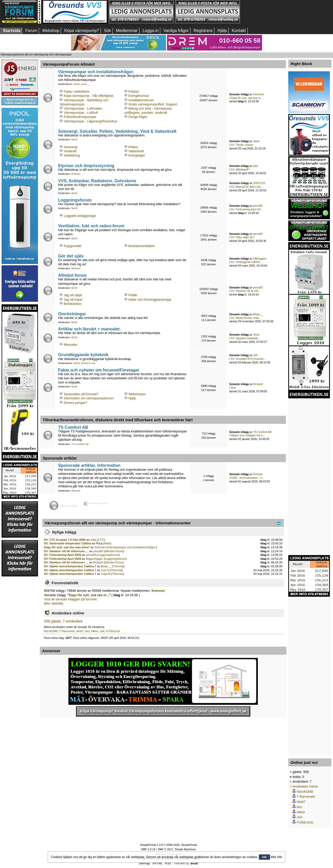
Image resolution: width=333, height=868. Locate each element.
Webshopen (137, 394)
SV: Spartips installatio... (246, 338)
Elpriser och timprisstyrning (86, 166)
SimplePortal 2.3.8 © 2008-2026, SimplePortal (168, 845)
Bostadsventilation (142, 246)
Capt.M (106, 574)
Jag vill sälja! (73, 295)
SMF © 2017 (165, 849)
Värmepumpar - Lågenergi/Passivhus (91, 121)
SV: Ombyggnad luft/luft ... (247, 262)
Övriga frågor (138, 117)
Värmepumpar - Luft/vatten (83, 109)
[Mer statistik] (53, 603)
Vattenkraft (136, 151)
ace (93, 363)
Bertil (77, 84)
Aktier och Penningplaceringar (150, 300)
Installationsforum (141, 100)
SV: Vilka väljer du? (243, 237)
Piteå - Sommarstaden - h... (248, 478)
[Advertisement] (274, 12)
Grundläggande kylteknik (83, 355)
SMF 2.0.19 (148, 849)
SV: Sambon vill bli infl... (245, 291)
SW (255, 355)
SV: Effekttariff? (240, 169)
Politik (133, 295)
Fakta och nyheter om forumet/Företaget (98, 370)
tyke (256, 166)
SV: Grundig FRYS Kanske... (248, 359)
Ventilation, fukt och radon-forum (91, 226)
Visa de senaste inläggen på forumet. (71, 599)
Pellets (133, 147)
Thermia (118, 566)
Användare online (305, 787)
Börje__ (258, 314)
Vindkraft (70, 151)
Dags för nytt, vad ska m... (247, 98)
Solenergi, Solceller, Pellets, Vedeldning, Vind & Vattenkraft (117, 131)
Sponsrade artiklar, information (89, 465)
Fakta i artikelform (77, 92)
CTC (101, 540)
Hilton (95, 631)
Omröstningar (72, 314)
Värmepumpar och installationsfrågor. (96, 72)
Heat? (80, 631)
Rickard (76, 174)
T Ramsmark (67, 631)
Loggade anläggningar (80, 216)
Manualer (71, 345)
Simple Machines (185, 849)
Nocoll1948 (51, 631)
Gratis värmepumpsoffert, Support (153, 104)
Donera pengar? (75, 403)
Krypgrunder (73, 246)
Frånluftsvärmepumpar (80, 117)
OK (264, 857)
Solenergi (71, 147)
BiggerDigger (94, 559)
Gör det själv (71, 256)
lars (88, 631)
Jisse (256, 141)
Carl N (105, 570)
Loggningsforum (75, 200)
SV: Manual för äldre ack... (247, 187)
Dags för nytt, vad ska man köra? (67, 547)
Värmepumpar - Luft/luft (81, 113)
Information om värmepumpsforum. (89, 398)
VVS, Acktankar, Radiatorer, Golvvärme (97, 181)
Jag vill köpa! (73, 300)
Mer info (276, 857)
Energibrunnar (139, 96)
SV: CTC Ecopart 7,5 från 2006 (65, 540)
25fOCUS (259, 183)
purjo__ (85, 84)
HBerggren (260, 259)
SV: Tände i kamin (242, 145)
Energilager (137, 155)
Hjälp (132, 398)
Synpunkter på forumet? (81, 394)
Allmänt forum (72, 275)
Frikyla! (134, 92)
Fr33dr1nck (113, 631)
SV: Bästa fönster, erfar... (246, 318)
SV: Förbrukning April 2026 (63, 555)
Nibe (107, 543)
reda (93, 540)
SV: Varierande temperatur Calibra (68, 543)
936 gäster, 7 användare (63, 621)
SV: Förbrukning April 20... (247, 209)
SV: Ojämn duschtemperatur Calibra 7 (70, 566)
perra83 (258, 206)
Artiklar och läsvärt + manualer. (89, 329)
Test (233, 388)
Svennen (259, 94)
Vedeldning (72, 155)
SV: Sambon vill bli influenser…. (66, 551)
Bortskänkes (73, 304)
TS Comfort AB (73, 427)
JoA (102, 631)
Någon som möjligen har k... (248, 435)
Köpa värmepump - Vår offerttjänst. (89, 96)
